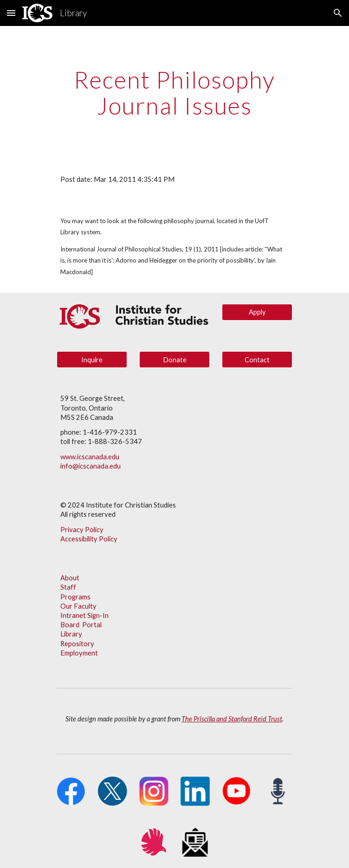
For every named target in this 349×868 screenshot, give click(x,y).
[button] (11, 13)
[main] (174, 93)
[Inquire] (92, 360)
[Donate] (174, 360)
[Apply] (257, 312)
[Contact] (257, 360)
